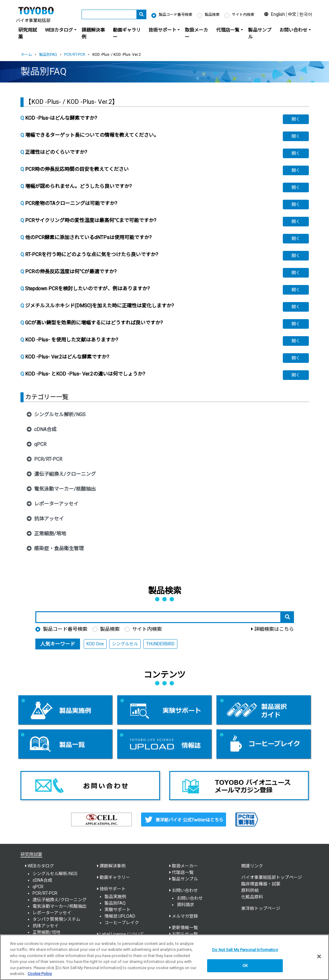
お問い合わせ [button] (293, 30)
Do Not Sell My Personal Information (245, 953)
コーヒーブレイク (122, 923)
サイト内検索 (243, 15)
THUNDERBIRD (160, 644)
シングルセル (125, 644)
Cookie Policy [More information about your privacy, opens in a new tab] (40, 977)
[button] (296, 119)
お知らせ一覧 (185, 934)
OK (245, 969)
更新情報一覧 (185, 928)
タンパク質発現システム (56, 919)
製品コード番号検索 (176, 15)
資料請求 (185, 905)
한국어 (306, 14)
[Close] (319, 960)
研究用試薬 (28, 34)
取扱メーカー (196, 34)
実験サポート (118, 910)
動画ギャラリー (127, 34)
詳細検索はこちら (274, 629)
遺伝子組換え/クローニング (60, 900)
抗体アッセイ (46, 926)
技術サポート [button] (162, 30)
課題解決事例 (93, 34)
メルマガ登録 (185, 916)
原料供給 (250, 890)
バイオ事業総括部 (33, 20)
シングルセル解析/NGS (55, 874)
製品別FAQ (48, 55)
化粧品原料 (252, 897)
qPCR (38, 887)
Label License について (122, 934)
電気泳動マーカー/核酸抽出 (60, 906)
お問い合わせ (190, 898)
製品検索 (212, 15)
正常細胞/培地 (47, 932)
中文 (292, 14)
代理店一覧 (183, 872)
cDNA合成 (42, 880)
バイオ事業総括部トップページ (272, 877)
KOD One (95, 644)
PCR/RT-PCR (75, 55)
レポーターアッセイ (52, 913)
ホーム (26, 55)
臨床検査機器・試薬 (261, 884)
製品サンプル (260, 34)
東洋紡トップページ (261, 908)
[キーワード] (109, 14)
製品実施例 (115, 897)
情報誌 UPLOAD (120, 916)
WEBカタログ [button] (59, 30)
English (278, 14)
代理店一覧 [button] (228, 30)
